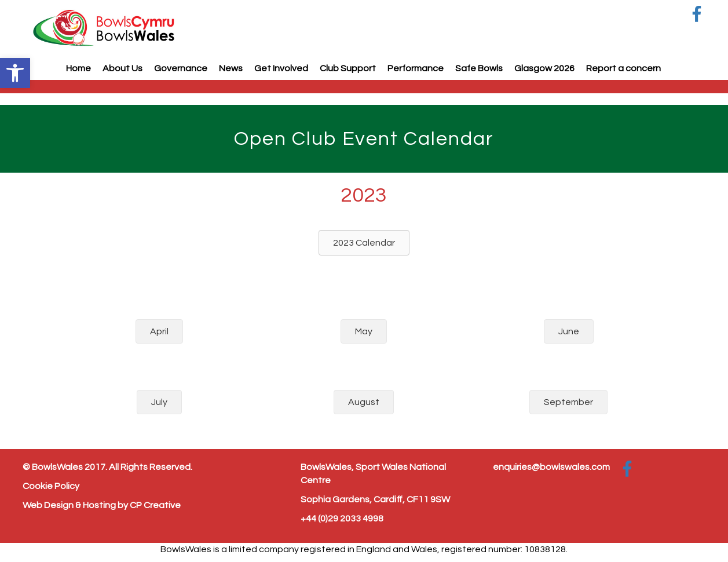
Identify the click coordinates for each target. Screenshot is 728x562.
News (231, 68)
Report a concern (623, 68)
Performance (416, 68)
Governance (181, 68)
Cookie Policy (51, 486)
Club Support (348, 68)
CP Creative (155, 505)
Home (78, 68)
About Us (122, 68)
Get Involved (281, 68)
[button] (15, 73)
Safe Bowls (479, 68)
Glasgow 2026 (544, 68)
